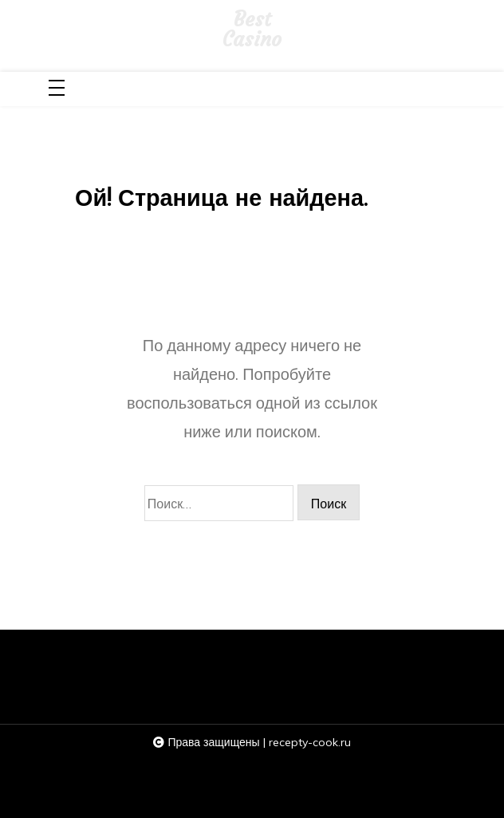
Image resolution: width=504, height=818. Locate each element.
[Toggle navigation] (57, 89)
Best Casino (252, 30)
